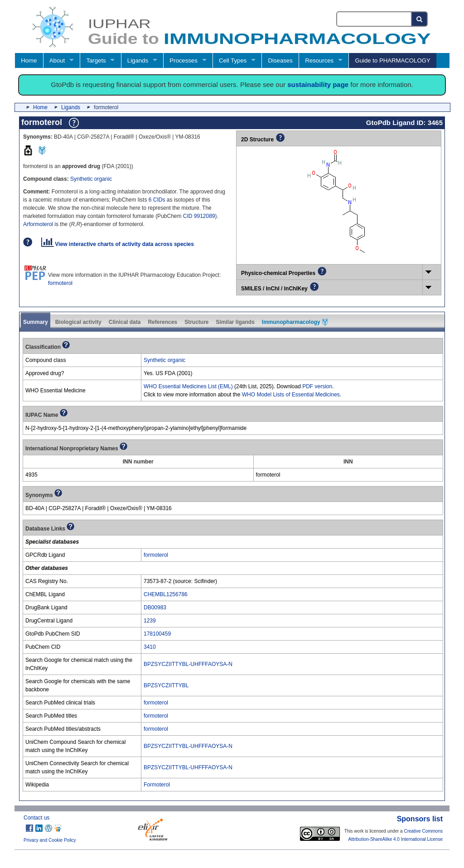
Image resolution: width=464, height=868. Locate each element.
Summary (36, 322)
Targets (96, 60)
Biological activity (78, 322)
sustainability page (318, 84)
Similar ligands (235, 322)
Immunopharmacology (295, 322)
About (57, 60)
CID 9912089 (199, 216)
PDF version (317, 386)
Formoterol (157, 785)
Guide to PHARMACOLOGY (392, 60)
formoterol (60, 283)
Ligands (138, 60)
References (162, 322)
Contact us (36, 818)
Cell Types (233, 60)
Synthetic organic (91, 179)
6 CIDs (157, 200)
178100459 (157, 634)
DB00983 (155, 608)
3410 (150, 647)
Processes (184, 60)
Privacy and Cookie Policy (50, 840)
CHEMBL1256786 (166, 594)
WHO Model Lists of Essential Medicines (291, 395)
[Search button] (420, 19)
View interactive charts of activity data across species (118, 244)
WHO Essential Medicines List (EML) (188, 386)
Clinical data (125, 322)
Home (29, 60)
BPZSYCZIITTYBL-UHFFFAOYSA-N (188, 664)
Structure (196, 322)
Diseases (280, 60)
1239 (150, 621)
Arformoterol (38, 224)
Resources (319, 60)
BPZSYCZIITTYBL (166, 685)
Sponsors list (420, 819)
